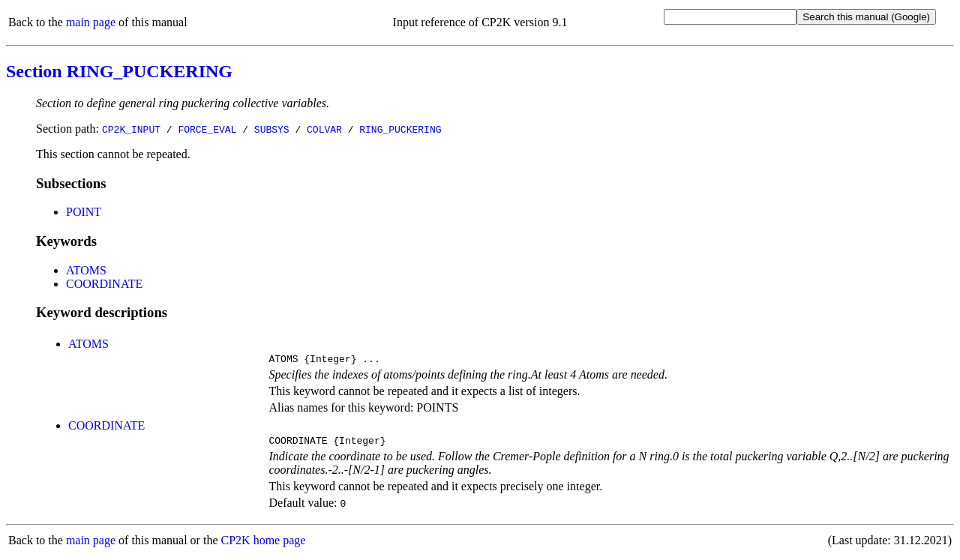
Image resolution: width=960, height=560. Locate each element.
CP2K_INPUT (131, 129)
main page (91, 22)
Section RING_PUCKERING (119, 71)
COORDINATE (104, 284)
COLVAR (324, 129)
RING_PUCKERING (400, 129)
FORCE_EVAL (207, 129)
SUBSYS (272, 129)
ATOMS (86, 270)
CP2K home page (264, 545)
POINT (84, 212)
